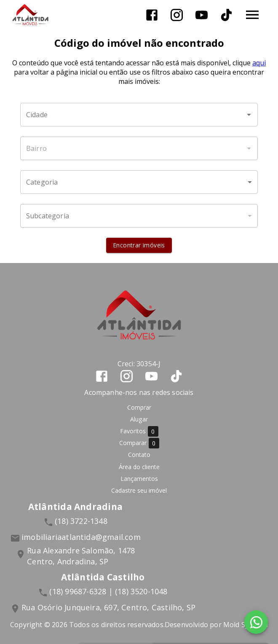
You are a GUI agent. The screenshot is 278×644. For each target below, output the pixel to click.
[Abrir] (249, 115)
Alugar (139, 419)
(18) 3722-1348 (81, 521)
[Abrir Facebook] (152, 15)
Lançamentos (139, 479)
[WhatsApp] (256, 622)
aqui (259, 63)
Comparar (139, 443)
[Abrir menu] (252, 15)
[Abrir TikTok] (226, 15)
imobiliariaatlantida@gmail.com (81, 537)
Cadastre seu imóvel (139, 490)
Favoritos (139, 431)
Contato (139, 455)
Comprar (139, 407)
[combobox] (139, 115)
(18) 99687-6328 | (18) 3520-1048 (108, 591)
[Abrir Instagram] (177, 15)
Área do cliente (139, 467)
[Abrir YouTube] (202, 15)
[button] (139, 182)
